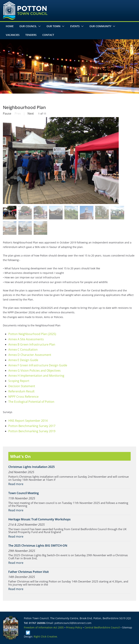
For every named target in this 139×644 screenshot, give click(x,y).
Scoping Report (19, 381)
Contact (48, 35)
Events (75, 26)
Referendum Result (21, 391)
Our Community (100, 26)
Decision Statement (22, 386)
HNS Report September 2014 (28, 421)
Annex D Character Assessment (30, 355)
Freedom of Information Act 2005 (44, 627)
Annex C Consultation (23, 350)
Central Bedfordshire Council (102, 627)
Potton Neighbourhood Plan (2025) (32, 334)
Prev (18, 113)
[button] (39, 26)
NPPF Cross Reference (23, 397)
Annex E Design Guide (23, 360)
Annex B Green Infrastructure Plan (32, 344)
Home (10, 26)
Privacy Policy (74, 627)
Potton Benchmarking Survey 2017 (32, 426)
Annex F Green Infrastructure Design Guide (38, 365)
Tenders (31, 35)
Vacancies (13, 35)
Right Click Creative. (46, 636)
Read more (16, 484)
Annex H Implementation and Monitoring (36, 376)
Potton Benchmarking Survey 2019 (32, 431)
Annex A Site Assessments (26, 339)
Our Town (53, 26)
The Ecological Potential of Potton (31, 402)
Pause (7, 113)
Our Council (28, 26)
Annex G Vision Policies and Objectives (34, 371)
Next (31, 113)
